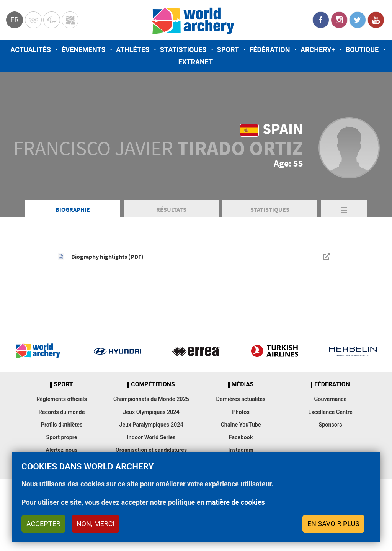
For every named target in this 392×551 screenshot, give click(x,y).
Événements (83, 50)
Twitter (358, 20)
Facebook (321, 20)
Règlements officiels (62, 399)
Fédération (270, 50)
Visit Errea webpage (196, 351)
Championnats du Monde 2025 (151, 399)
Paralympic (52, 20)
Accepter (43, 524)
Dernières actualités (241, 399)
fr (14, 20)
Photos (241, 412)
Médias (243, 384)
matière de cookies (235, 502)
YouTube (376, 20)
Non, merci (96, 524)
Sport (228, 50)
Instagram (339, 20)
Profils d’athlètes (62, 425)
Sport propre (61, 437)
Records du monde (62, 412)
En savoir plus (333, 524)
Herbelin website (353, 351)
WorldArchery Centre (70, 20)
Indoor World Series (151, 437)
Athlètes (133, 50)
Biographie (73, 209)
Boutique (362, 50)
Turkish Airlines (274, 351)
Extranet (196, 62)
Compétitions (153, 384)
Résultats (171, 209)
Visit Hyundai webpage (118, 351)
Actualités (31, 50)
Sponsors (330, 425)
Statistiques (183, 50)
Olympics (33, 20)
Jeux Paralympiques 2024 (151, 425)
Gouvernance (330, 399)
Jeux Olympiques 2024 (151, 412)
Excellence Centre (330, 412)
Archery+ (318, 50)
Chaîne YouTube (241, 425)
